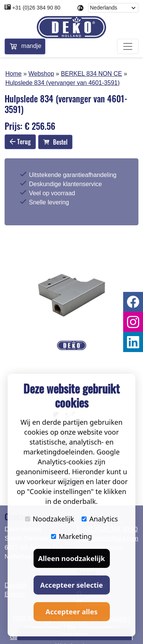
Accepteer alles (71, 612)
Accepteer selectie (71, 585)
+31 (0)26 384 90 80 (36, 8)
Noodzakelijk (50, 519)
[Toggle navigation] (128, 46)
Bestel (55, 142)
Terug (20, 142)
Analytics (100, 519)
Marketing (71, 536)
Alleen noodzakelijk (71, 558)
